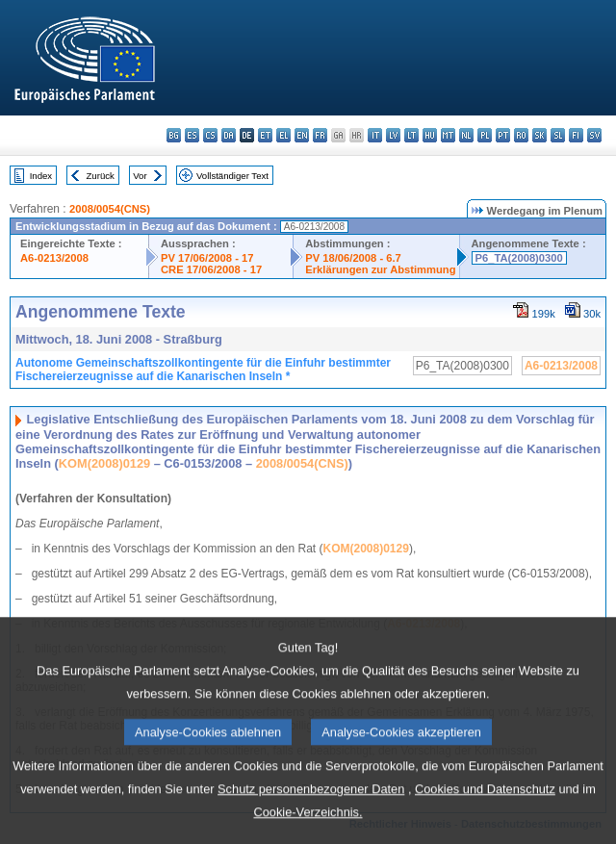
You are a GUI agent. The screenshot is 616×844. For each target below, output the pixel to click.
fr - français (320, 135)
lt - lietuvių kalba (411, 135)
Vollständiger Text (232, 176)
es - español (192, 135)
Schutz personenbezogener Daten (311, 818)
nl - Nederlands (466, 135)
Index (41, 176)
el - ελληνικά (283, 135)
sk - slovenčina (539, 135)
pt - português (503, 135)
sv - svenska (594, 135)
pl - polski (485, 135)
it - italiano (375, 135)
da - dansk (229, 135)
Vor (140, 176)
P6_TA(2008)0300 (519, 258)
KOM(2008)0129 (104, 463)
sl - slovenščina (558, 135)
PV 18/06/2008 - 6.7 (353, 258)
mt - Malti (448, 135)
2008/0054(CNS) (110, 209)
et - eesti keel (265, 135)
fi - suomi (576, 135)
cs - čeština (210, 135)
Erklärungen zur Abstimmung (380, 269)
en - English (302, 135)
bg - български (174, 135)
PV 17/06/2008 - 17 (207, 258)
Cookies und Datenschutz (485, 818)
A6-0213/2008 (54, 258)
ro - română (521, 135)
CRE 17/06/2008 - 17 (211, 269)
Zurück (101, 176)
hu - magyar (430, 135)
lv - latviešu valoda (393, 135)
